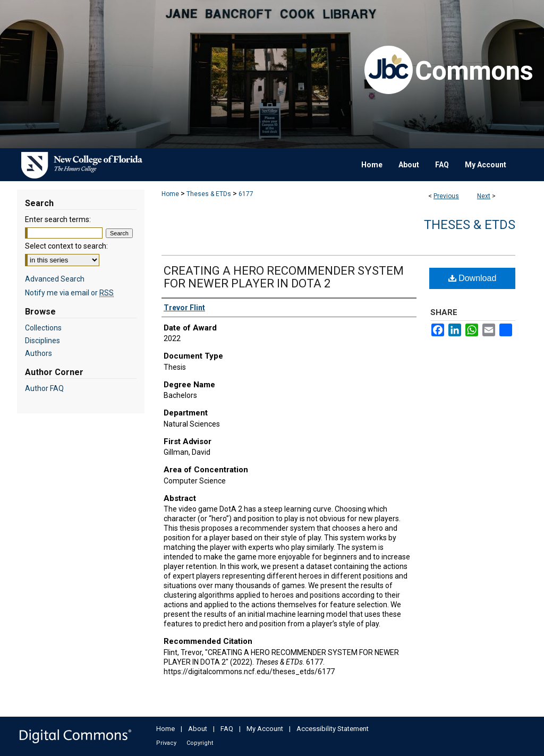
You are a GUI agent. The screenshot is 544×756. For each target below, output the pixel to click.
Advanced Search (55, 279)
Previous (446, 196)
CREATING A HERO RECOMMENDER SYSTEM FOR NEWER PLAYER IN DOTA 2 (284, 277)
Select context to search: (66, 246)
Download (473, 278)
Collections (43, 328)
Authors (39, 353)
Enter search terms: (58, 219)
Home (170, 194)
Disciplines (42, 341)
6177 (246, 194)
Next (484, 196)
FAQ (227, 729)
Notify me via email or (69, 293)
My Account (265, 729)
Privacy (166, 743)
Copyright (200, 743)
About (198, 729)
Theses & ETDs (209, 194)
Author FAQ (44, 388)
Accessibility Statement (333, 729)
